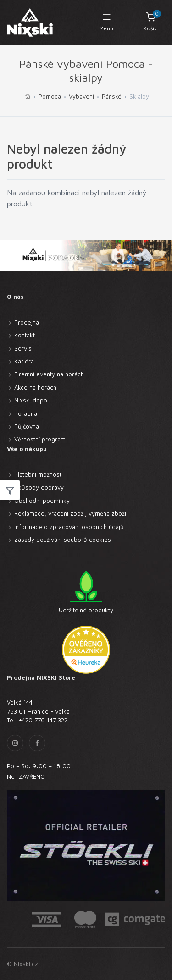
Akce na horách (35, 387)
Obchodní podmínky (42, 501)
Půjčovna (27, 426)
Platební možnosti (39, 474)
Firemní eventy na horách (49, 374)
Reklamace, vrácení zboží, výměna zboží (70, 513)
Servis (23, 348)
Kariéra (24, 361)
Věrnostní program (40, 439)
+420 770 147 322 (43, 720)
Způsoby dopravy (39, 487)
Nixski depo (31, 400)
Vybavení (81, 96)
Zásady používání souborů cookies (63, 540)
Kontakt (25, 335)
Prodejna (27, 322)
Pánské (112, 96)
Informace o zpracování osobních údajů (69, 527)
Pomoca (50, 96)
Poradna (26, 413)
